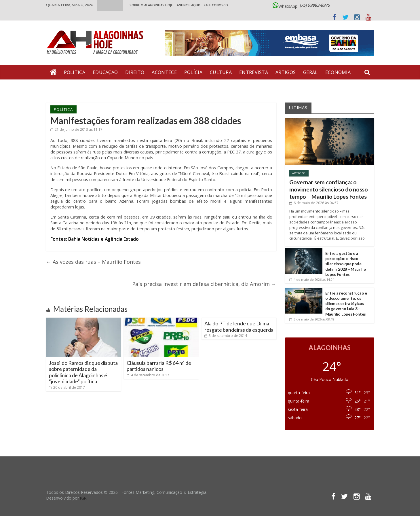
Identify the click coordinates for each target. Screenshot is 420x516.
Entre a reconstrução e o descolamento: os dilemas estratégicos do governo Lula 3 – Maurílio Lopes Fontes (346, 303)
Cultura (221, 72)
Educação (105, 72)
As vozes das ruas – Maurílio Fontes (93, 262)
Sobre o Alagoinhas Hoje (151, 5)
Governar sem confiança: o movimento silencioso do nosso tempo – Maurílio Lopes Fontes (329, 189)
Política (75, 72)
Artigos (286, 72)
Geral (310, 72)
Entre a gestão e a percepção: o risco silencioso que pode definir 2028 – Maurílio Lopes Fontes (346, 264)
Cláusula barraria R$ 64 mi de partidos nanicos (159, 366)
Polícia (193, 72)
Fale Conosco (216, 5)
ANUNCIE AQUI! (188, 5)
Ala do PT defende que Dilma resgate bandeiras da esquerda (239, 327)
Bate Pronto (66, 87)
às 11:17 (76, 129)
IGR (83, 498)
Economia (338, 72)
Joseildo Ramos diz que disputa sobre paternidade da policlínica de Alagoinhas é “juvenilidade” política (83, 372)
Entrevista (254, 72)
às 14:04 (312, 279)
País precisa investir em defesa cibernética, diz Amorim (204, 284)
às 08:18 (312, 319)
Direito (135, 72)
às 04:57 (314, 203)
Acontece (164, 72)
